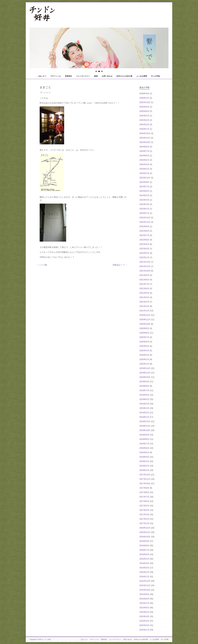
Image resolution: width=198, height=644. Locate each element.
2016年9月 (144, 541)
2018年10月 (145, 430)
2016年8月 (144, 546)
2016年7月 (144, 550)
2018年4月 (144, 457)
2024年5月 (144, 160)
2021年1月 (144, 311)
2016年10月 (145, 537)
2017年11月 (145, 479)
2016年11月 (145, 532)
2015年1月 (144, 630)
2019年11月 (145, 373)
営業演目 (68, 76)
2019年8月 (144, 386)
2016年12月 (145, 528)
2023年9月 (144, 182)
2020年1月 (144, 364)
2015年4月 (144, 616)
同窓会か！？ (120, 265)
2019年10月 (145, 377)
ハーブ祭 (42, 265)
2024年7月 (144, 151)
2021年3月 (144, 302)
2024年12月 (145, 133)
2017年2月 (144, 519)
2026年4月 (144, 94)
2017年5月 (144, 506)
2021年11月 (145, 266)
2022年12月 (145, 218)
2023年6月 (144, 191)
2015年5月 (144, 612)
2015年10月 (145, 590)
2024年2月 (144, 169)
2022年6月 (144, 240)
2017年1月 (144, 523)
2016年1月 (144, 577)
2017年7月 (144, 497)
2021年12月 (145, 262)
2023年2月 (144, 209)
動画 (96, 76)
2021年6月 (144, 289)
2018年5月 (144, 452)
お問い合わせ (107, 76)
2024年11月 (145, 138)
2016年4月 (144, 563)
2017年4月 (144, 510)
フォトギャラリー (83, 76)
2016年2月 (144, 572)
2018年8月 (144, 439)
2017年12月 (145, 475)
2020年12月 (145, 315)
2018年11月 (145, 426)
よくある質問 (142, 76)
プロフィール (56, 76)
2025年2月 (144, 125)
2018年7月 (144, 444)
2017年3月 (144, 515)
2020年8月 (144, 333)
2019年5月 (144, 399)
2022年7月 (144, 235)
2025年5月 (144, 116)
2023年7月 (144, 187)
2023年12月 (145, 178)
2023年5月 (144, 195)
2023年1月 (144, 213)
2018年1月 (144, 470)
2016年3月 (144, 568)
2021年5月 (144, 293)
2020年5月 (144, 346)
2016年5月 (144, 559)
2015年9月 (144, 594)
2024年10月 (145, 142)
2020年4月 (144, 351)
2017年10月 (145, 484)
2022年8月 (144, 231)
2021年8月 (144, 280)
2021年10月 (145, 271)
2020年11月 (145, 320)
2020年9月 (144, 328)
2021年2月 (144, 306)
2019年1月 (144, 417)
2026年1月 (144, 98)
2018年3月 (144, 461)
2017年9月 (144, 488)
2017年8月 (144, 492)
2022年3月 (144, 249)
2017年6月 (144, 501)
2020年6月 (144, 342)
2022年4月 (144, 244)
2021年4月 (144, 297)
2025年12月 (145, 102)
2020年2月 (144, 359)
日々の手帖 (155, 76)
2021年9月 (144, 275)
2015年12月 (145, 581)
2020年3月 (144, 355)
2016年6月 (144, 554)
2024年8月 (144, 147)
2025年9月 (144, 107)
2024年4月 (144, 164)
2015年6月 (144, 608)
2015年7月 (144, 603)
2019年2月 (144, 413)
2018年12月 (145, 421)
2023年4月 (144, 200)
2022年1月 (144, 257)
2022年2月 (144, 253)
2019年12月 (145, 368)
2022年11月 (145, 222)
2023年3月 (144, 204)
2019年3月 (144, 408)
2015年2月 (144, 625)
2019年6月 (144, 395)
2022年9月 (144, 226)
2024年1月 (144, 173)
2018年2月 (144, 466)
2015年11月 (145, 585)
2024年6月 (144, 156)
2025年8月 (144, 111)
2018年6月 (144, 448)
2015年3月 (144, 621)
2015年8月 (144, 599)
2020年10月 (145, 324)
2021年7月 (144, 284)
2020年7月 (144, 337)
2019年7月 (144, 390)
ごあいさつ (42, 76)
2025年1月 (144, 129)
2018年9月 (144, 435)
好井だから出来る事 (124, 76)
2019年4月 (144, 404)
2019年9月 (144, 382)
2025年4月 (144, 120)
